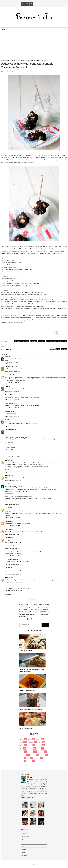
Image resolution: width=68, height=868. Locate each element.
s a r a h (7, 508)
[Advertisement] (34, 47)
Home (2, 60)
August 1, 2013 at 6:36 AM (12, 371)
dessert (22, 746)
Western (30, 761)
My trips (33, 755)
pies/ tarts (37, 758)
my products (41, 752)
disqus (58, 349)
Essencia (7, 521)
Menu (4, 29)
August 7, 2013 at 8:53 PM (12, 416)
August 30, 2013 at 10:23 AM (13, 542)
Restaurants (8, 586)
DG (6, 420)
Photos (22, 758)
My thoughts (23, 755)
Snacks (22, 761)
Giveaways (39, 746)
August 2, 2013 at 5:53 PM (12, 383)
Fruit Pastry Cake (26, 728)
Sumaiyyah (8, 375)
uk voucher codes (10, 559)
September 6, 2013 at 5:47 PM (13, 564)
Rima (6, 386)
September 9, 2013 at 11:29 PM (14, 582)
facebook (64, 349)
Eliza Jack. (34, 865)
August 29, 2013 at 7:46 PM (12, 517)
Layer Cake (30, 749)
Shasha (7, 568)
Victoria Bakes (9, 395)
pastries (42, 755)
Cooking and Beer (29, 246)
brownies (38, 739)
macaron (39, 749)
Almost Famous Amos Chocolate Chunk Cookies (32, 670)
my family (31, 752)
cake (21, 743)
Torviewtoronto (10, 366)
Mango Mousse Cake (28, 690)
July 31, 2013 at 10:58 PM (12, 363)
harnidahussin (9, 430)
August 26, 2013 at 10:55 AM (13, 480)
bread (30, 739)
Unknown (8, 460)
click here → (23, 616)
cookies (40, 743)
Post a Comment (8, 594)
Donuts (30, 746)
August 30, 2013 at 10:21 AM (13, 526)
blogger (52, 349)
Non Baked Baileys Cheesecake (31, 709)
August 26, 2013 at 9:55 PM (12, 504)
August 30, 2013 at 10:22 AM (13, 534)
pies (29, 758)
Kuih (21, 749)
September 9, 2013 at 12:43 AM (14, 574)
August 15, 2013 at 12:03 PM (13, 472)
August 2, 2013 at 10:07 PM (12, 391)
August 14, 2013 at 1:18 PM (12, 457)
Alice (6, 356)
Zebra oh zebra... (27, 650)
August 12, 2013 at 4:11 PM (12, 426)
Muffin (22, 752)
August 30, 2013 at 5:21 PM (12, 556)
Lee (6, 484)
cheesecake (31, 743)
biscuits (22, 739)
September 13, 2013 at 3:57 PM (14, 591)
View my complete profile (28, 797)
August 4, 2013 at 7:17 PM (12, 399)
